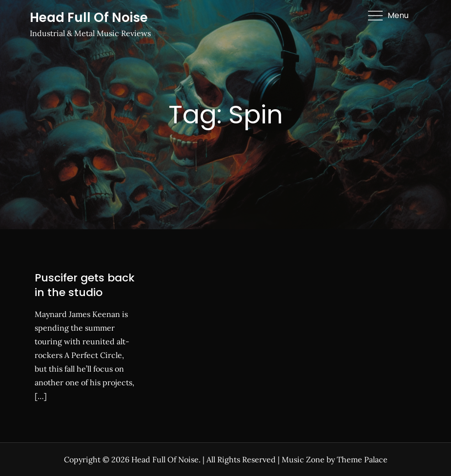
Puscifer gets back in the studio (85, 285)
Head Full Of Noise (89, 18)
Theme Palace (362, 459)
